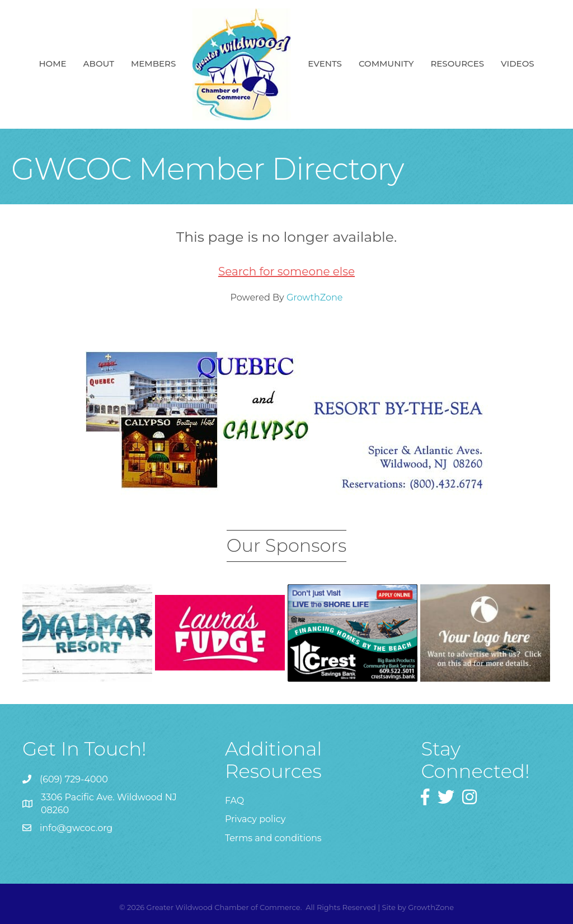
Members (153, 64)
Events (325, 64)
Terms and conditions (273, 838)
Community (386, 64)
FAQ (234, 801)
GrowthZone (315, 297)
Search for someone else (286, 271)
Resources (457, 64)
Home (52, 64)
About (99, 64)
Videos (517, 64)
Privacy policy (255, 819)
